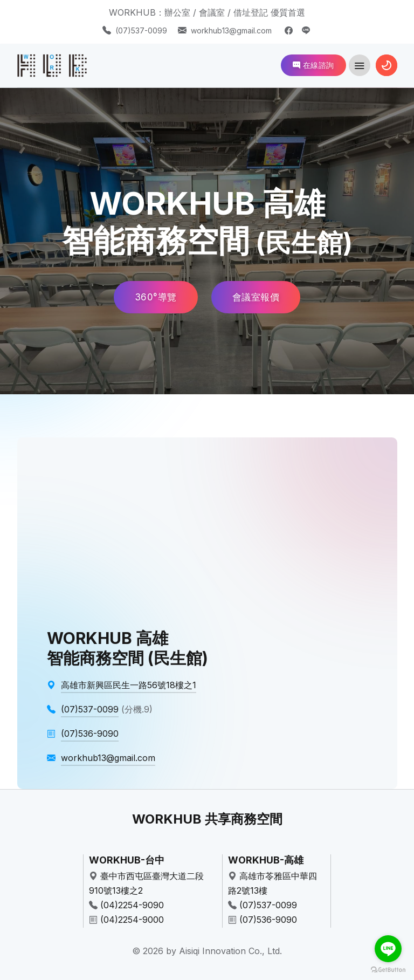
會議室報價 (256, 297)
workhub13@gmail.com (231, 30)
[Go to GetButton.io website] (388, 969)
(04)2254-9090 (132, 905)
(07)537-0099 (141, 30)
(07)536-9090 (268, 920)
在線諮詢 (313, 65)
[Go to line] (388, 949)
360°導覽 (156, 297)
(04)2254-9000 (132, 920)
